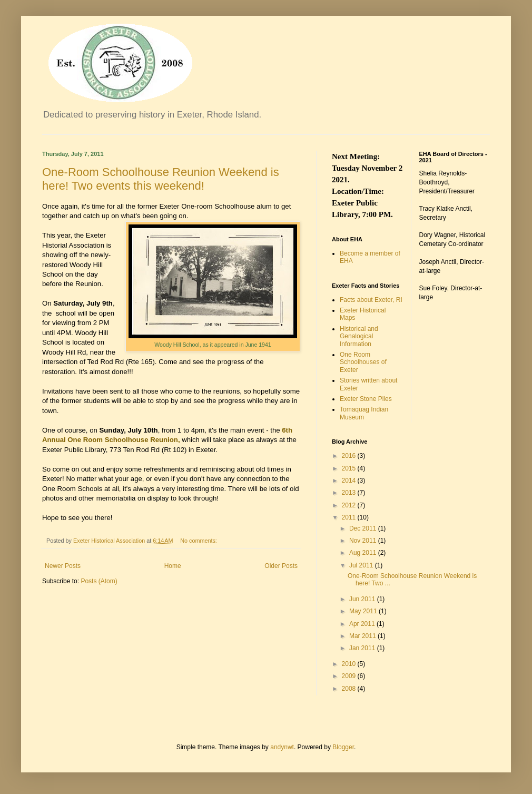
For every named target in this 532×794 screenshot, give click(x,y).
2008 (350, 689)
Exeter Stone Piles (366, 399)
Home (173, 566)
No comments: (199, 541)
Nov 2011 (364, 541)
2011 (350, 517)
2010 (350, 664)
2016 (350, 456)
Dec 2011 (364, 528)
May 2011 (364, 611)
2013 (350, 493)
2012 (350, 505)
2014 (350, 481)
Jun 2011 (363, 599)
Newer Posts (63, 566)
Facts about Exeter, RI (371, 300)
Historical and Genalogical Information (359, 336)
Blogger (343, 747)
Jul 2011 (362, 565)
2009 (350, 676)
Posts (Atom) (99, 581)
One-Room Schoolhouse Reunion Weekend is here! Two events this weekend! (161, 179)
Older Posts (281, 566)
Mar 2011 (363, 636)
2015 (350, 468)
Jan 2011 (363, 648)
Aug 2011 (364, 553)
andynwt (282, 747)
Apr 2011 (363, 624)
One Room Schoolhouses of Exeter (363, 362)
